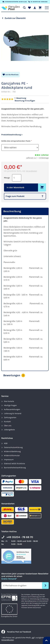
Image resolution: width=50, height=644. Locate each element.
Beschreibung (12, 211)
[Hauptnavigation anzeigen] (47, 8)
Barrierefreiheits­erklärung (15, 468)
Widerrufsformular (12, 455)
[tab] (25, 211)
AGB (6, 443)
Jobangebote (9, 430)
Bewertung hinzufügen (25, 101)
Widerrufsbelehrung (12, 451)
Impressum (9, 460)
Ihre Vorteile (9, 401)
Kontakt (7, 422)
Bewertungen (14, 375)
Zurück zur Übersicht (15, 18)
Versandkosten (31, 171)
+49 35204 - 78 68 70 (20, 537)
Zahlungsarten (10, 418)
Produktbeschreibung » (12, 135)
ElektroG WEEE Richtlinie (14, 464)
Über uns (8, 426)
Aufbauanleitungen (12, 409)
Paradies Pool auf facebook (16, 632)
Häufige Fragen (10, 405)
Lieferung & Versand (13, 413)
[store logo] (11, 8)
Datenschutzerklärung (13, 447)
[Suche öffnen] (24, 8)
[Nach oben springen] (46, 640)
